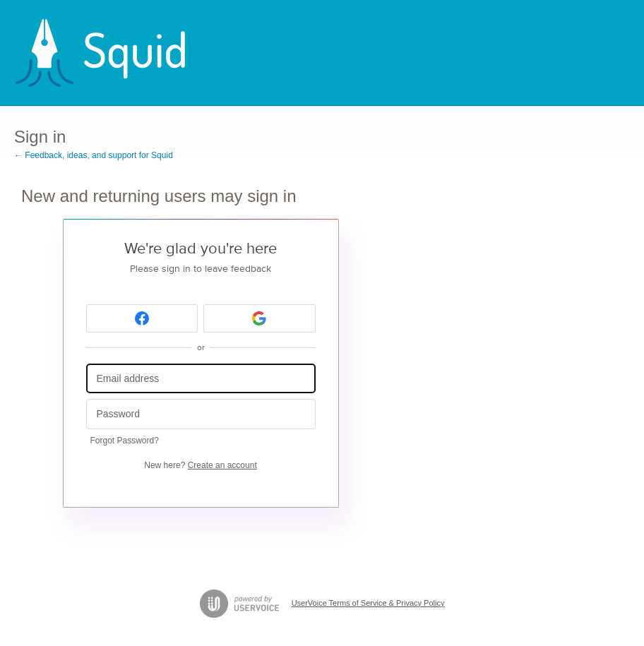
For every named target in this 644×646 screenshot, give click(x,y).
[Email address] (201, 379)
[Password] (201, 414)
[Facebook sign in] (142, 318)
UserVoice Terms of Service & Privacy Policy (368, 603)
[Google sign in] (260, 318)
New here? (200, 465)
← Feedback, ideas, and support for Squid (94, 155)
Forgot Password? (125, 441)
